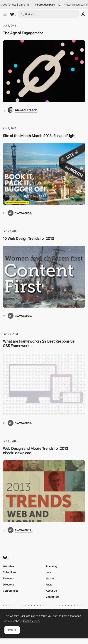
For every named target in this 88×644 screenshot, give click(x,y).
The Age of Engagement (23, 33)
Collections (10, 572)
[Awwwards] (13, 14)
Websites (8, 566)
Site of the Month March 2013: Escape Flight (39, 136)
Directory (9, 584)
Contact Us (53, 597)
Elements (8, 578)
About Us (51, 591)
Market (50, 578)
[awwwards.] (20, 213)
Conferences (11, 591)
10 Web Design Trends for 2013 (28, 238)
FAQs (49, 584)
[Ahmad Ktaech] (22, 110)
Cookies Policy (32, 621)
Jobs (49, 572)
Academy (52, 566)
